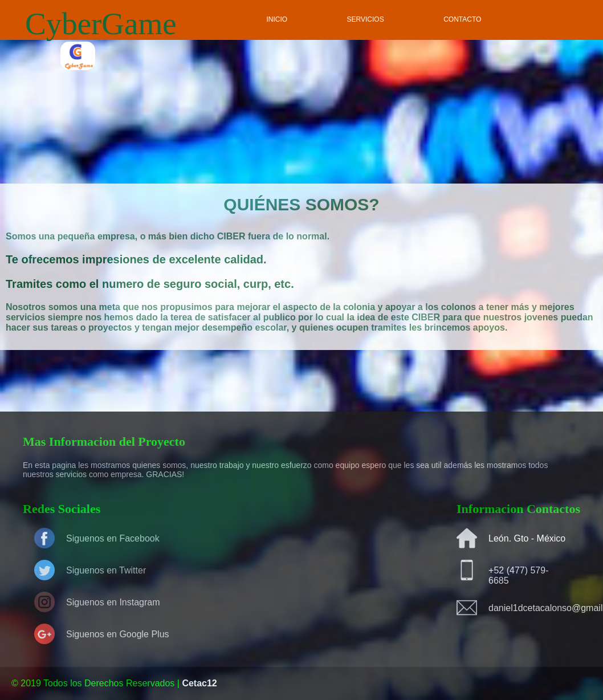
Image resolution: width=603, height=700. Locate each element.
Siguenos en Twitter (106, 570)
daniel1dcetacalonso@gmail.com (528, 608)
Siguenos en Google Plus (118, 634)
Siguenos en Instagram (113, 602)
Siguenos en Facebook (113, 538)
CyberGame (101, 24)
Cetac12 (199, 683)
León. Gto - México (527, 538)
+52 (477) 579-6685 (518, 575)
